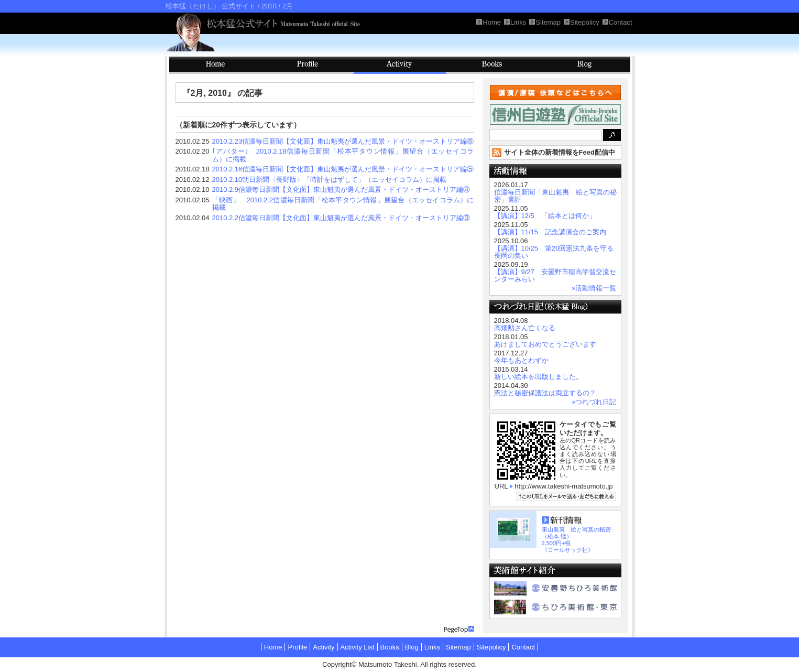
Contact (523, 647)
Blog (584, 65)
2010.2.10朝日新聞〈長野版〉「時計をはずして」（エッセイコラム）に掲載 (330, 180)
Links (432, 647)
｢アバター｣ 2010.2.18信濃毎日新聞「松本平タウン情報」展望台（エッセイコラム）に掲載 (343, 155)
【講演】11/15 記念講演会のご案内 (550, 232)
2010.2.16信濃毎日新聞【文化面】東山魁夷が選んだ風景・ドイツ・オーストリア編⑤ (343, 169)
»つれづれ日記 (594, 402)
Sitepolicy (491, 647)
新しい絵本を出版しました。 (538, 377)
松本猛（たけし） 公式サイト (211, 6)
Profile (308, 65)
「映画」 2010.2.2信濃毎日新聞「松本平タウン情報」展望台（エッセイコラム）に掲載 (343, 204)
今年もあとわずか (521, 360)
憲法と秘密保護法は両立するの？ (545, 393)
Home (273, 647)
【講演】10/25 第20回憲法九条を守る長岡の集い (554, 252)
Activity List (358, 647)
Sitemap (458, 647)
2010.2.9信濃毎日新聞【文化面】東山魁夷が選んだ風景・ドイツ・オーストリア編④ (341, 189)
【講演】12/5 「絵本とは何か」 (545, 216)
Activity (400, 65)
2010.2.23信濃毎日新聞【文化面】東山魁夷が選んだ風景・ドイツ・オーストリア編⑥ (343, 141)
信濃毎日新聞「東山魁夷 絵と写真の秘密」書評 (555, 196)
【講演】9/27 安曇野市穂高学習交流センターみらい (555, 275)
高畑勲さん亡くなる (525, 328)
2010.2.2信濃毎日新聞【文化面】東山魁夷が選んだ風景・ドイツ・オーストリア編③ (341, 218)
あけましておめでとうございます (545, 344)
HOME (215, 65)
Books (492, 65)
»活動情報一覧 (594, 288)
